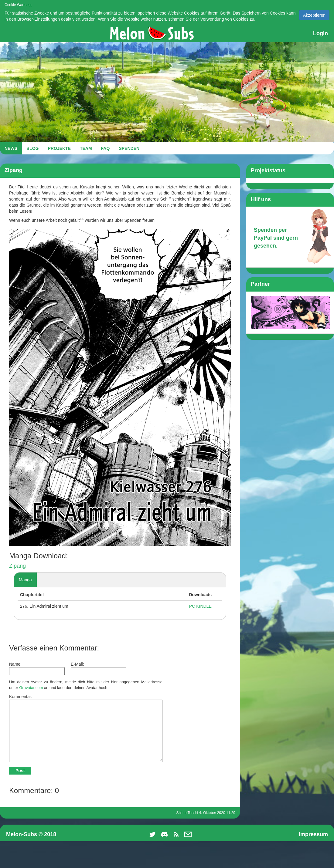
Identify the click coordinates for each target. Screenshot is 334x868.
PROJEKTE (59, 148)
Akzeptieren (314, 15)
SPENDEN (129, 148)
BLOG (32, 148)
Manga (25, 580)
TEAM (86, 148)
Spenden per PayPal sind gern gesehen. (276, 238)
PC (192, 606)
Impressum (313, 834)
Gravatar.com (31, 688)
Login (320, 33)
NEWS (11, 148)
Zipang (17, 566)
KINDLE (204, 606)
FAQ (106, 148)
